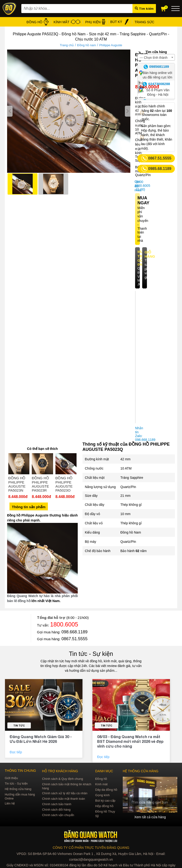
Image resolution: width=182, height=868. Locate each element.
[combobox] (156, 57)
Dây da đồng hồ (106, 790)
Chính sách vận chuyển (58, 815)
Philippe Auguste (111, 45)
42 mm (125, 459)
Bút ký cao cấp (105, 801)
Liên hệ (10, 803)
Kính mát (101, 784)
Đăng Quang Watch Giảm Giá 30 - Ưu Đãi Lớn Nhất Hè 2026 (41, 739)
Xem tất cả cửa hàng (150, 817)
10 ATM (126, 468)
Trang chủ (67, 45)
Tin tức (19, 725)
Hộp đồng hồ (104, 806)
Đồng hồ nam (86, 45)
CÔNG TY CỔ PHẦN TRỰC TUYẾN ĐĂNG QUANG (91, 848)
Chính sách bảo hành (57, 804)
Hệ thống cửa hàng (18, 789)
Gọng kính (102, 795)
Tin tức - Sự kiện (91, 654)
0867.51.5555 (74, 639)
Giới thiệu (11, 778)
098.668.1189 (74, 632)
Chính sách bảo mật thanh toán (63, 799)
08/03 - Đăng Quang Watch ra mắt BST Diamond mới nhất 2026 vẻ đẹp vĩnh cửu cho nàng (130, 741)
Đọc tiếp (16, 752)
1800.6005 (64, 624)
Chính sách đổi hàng (56, 810)
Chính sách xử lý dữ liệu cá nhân (65, 793)
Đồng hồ (101, 779)
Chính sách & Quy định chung (62, 779)
